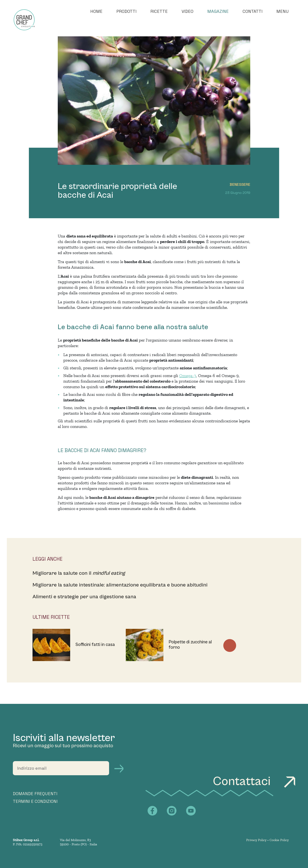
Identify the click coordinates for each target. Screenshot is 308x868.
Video (187, 11)
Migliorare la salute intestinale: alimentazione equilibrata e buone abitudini (120, 585)
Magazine (218, 11)
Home (96, 11)
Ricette (159, 11)
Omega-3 (188, 376)
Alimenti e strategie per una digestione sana (84, 597)
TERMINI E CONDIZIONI (35, 801)
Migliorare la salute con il (79, 573)
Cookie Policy (279, 840)
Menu (283, 11)
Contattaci (254, 781)
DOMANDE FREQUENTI (35, 794)
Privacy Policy (256, 840)
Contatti (252, 11)
